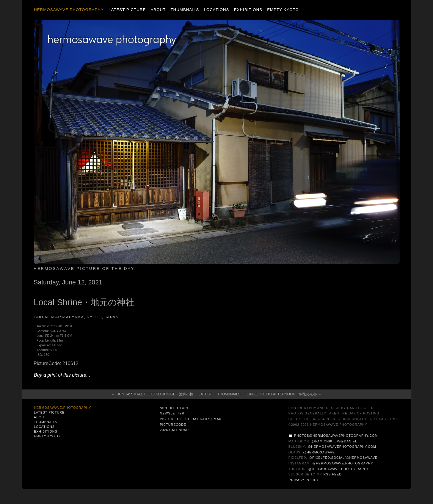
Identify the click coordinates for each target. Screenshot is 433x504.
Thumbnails (185, 10)
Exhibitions (248, 10)
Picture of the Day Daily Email (191, 419)
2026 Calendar (174, 430)
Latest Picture (127, 10)
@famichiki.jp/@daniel (334, 441)
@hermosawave (319, 452)
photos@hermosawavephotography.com (336, 436)
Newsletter (172, 413)
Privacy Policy (304, 480)
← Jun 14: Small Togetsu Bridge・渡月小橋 (153, 394)
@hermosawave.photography (343, 463)
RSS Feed (333, 474)
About (158, 10)
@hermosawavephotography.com (342, 447)
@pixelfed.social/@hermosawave (343, 458)
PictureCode (173, 425)
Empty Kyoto (283, 10)
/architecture (174, 408)
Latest (205, 394)
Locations (216, 10)
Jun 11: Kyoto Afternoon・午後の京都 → (284, 394)
